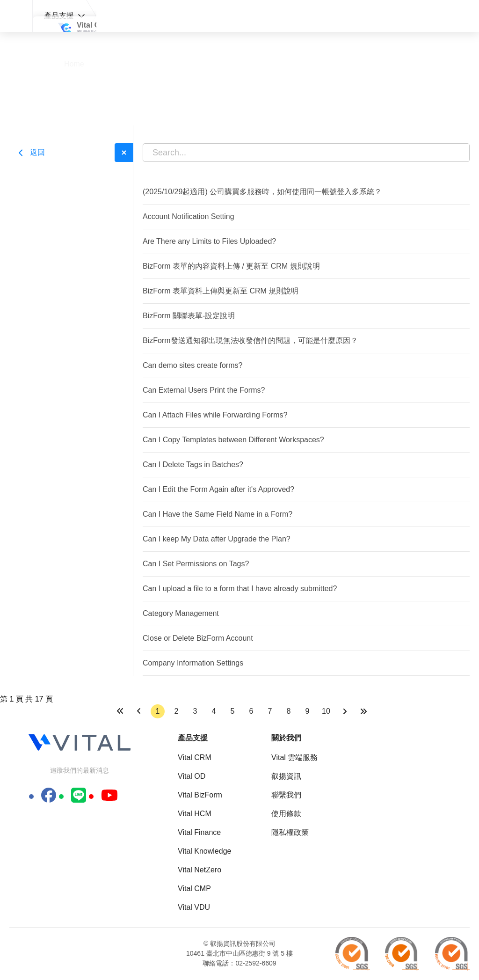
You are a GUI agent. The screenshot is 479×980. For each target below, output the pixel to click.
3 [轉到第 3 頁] (195, 711)
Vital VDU (194, 907)
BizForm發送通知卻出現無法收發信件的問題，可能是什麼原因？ (250, 340)
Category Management (181, 613)
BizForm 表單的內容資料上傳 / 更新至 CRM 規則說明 (231, 266)
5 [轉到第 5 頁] (233, 711)
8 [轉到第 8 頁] (289, 711)
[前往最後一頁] (363, 711)
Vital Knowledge (204, 851)
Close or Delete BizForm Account (198, 638)
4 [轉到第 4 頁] (214, 711)
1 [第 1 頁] (158, 711)
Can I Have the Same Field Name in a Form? (218, 514)
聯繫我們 (286, 795)
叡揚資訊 (286, 776)
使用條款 (286, 814)
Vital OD (192, 776)
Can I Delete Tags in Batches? (193, 464)
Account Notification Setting (189, 216)
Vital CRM (195, 757)
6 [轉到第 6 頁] (251, 711)
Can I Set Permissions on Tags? (196, 564)
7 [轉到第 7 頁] (270, 711)
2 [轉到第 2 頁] (177, 711)
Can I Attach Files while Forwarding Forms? (215, 415)
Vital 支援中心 (16, 16)
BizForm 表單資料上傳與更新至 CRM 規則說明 (221, 291)
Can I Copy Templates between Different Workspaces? (233, 440)
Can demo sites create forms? (192, 365)
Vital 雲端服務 (294, 757)
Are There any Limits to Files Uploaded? (209, 241)
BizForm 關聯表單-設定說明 (189, 316)
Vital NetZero (200, 870)
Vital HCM (195, 814)
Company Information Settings (193, 663)
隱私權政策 (290, 832)
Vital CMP (194, 889)
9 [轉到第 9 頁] (308, 711)
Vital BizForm (200, 795)
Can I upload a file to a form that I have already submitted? (240, 589)
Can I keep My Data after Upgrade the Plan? (217, 539)
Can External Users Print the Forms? (204, 390)
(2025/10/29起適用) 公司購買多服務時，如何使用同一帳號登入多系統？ (262, 192)
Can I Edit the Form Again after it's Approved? (218, 489)
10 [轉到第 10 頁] (326, 711)
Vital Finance (199, 832)
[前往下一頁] (345, 711)
